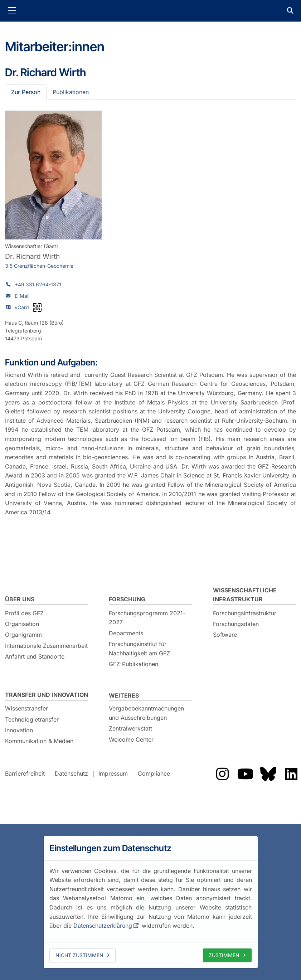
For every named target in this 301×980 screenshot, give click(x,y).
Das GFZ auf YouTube (245, 774)
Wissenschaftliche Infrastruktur (245, 595)
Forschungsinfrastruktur (245, 613)
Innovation (19, 730)
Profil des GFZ (24, 613)
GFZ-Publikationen (133, 664)
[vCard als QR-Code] (37, 307)
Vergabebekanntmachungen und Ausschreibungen (146, 713)
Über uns (20, 599)
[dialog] (151, 902)
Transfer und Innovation (47, 695)
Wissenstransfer (26, 708)
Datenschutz (71, 774)
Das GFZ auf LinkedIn (291, 774)
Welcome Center (131, 739)
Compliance (154, 774)
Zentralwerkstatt (130, 728)
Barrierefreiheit (25, 774)
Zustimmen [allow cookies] (224, 955)
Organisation (22, 624)
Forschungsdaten (236, 624)
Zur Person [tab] (26, 92)
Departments (126, 633)
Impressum (113, 774)
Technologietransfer (32, 719)
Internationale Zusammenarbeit (46, 646)
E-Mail (22, 296)
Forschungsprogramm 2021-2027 (147, 618)
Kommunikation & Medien (39, 741)
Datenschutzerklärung (103, 926)
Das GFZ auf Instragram (222, 774)
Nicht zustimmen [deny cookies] (79, 955)
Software (225, 635)
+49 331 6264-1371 (38, 284)
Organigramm (23, 635)
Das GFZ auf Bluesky (268, 774)
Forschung (127, 599)
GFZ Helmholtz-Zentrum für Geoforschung (151, 11)
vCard (22, 307)
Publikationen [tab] (71, 92)
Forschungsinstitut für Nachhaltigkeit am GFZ (139, 649)
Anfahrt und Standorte (35, 656)
